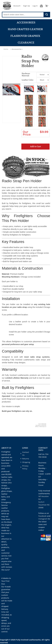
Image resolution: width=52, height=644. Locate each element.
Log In (35, 6)
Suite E (41, 502)
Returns (26, 459)
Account (17, 6)
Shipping (26, 462)
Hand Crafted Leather (26, 29)
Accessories (26, 23)
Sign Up (26, 6)
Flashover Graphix (26, 36)
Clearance (26, 43)
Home (6, 49)
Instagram (43, 519)
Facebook (43, 516)
